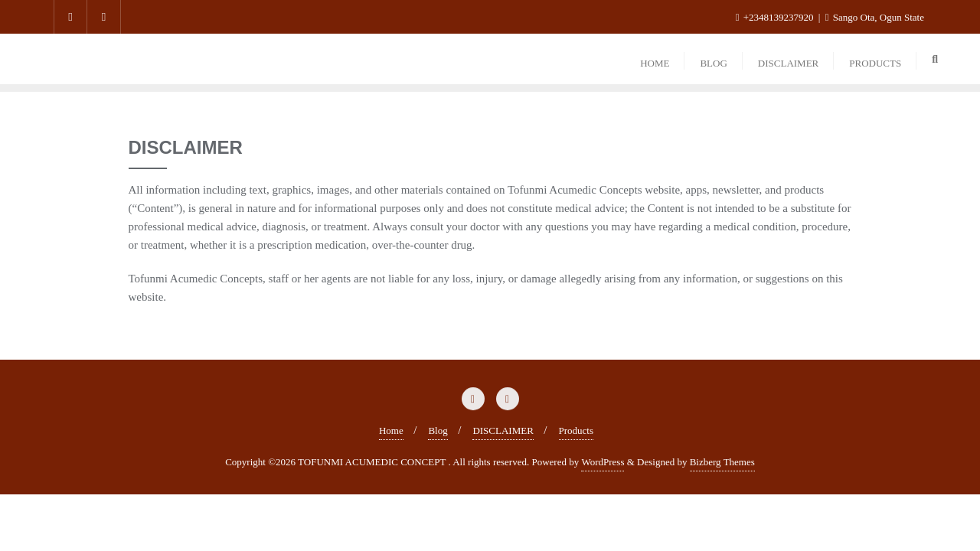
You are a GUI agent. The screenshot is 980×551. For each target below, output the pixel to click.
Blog (438, 430)
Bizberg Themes (722, 462)
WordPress (603, 462)
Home (391, 430)
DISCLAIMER (503, 430)
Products (577, 430)
